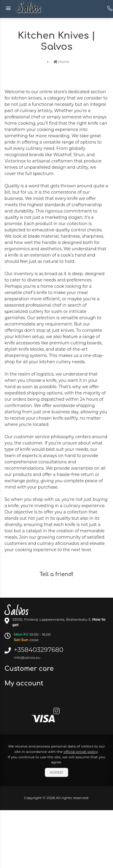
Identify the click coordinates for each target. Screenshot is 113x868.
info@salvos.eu (27, 657)
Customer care (30, 669)
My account (25, 683)
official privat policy (81, 752)
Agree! (56, 772)
